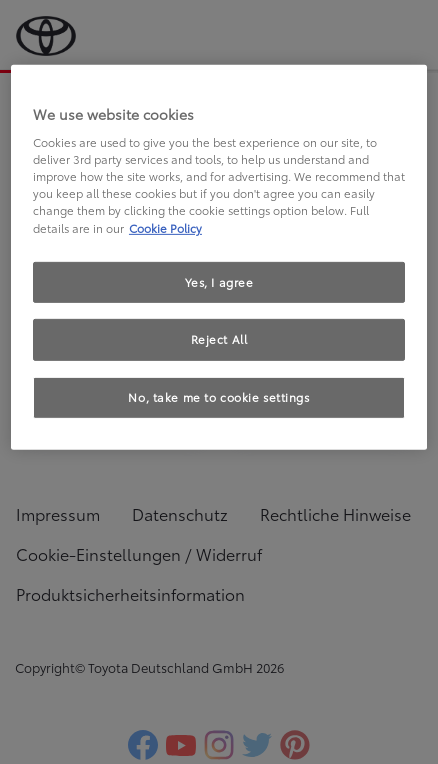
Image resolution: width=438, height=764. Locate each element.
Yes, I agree (219, 281)
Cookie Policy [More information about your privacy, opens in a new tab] (165, 227)
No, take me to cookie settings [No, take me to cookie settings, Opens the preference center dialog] (218, 397)
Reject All (219, 339)
